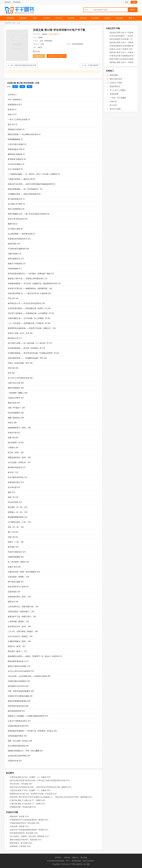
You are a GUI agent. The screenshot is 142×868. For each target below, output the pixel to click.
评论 (30, 87)
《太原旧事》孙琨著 (16, 826)
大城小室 (113, 101)
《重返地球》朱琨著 (16, 816)
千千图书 (21, 11)
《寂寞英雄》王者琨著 (17, 846)
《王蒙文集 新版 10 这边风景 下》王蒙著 (25, 804)
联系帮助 (17, 2)
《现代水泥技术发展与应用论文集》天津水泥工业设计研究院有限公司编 (37, 780)
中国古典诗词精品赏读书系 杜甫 (25, 65)
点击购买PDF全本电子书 (57, 56)
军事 (35, 18)
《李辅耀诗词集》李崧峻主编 (20, 807)
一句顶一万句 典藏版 (118, 98)
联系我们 (58, 858)
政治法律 (119, 18)
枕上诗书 (113, 105)
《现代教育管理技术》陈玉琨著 (21, 833)
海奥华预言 (114, 75)
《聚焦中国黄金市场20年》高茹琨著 (23, 840)
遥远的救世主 (115, 86)
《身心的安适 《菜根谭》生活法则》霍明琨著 (26, 836)
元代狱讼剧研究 (93, 65)
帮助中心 (75, 858)
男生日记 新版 (115, 109)
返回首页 (8, 2)
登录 (127, 2)
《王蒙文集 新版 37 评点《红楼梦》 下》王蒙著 (27, 790)
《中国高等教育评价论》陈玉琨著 (22, 823)
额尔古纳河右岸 (116, 79)
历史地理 (71, 18)
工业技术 (107, 18)
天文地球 (95, 18)
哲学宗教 (83, 18)
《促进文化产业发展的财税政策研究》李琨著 (26, 830)
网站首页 (11, 18)
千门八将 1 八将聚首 (118, 90)
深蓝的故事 (114, 94)
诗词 (15, 87)
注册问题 (67, 858)
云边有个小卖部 (116, 83)
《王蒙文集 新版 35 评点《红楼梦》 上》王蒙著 (27, 777)
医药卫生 (59, 18)
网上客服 (84, 858)
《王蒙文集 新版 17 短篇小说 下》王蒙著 (25, 800)
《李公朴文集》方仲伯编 (18, 784)
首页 (14, 23)
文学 (19, 23)
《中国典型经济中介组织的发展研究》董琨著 (26, 820)
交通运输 (23, 18)
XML (84, 864)
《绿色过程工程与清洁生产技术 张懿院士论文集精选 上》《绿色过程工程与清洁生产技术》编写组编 (48, 797)
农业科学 (47, 18)
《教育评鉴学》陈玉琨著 (18, 843)
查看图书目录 (39, 56)
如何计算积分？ (54, 34)
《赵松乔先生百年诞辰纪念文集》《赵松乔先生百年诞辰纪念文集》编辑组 (38, 787)
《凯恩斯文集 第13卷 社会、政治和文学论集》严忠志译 (30, 794)
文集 (22, 87)
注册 (134, 2)
